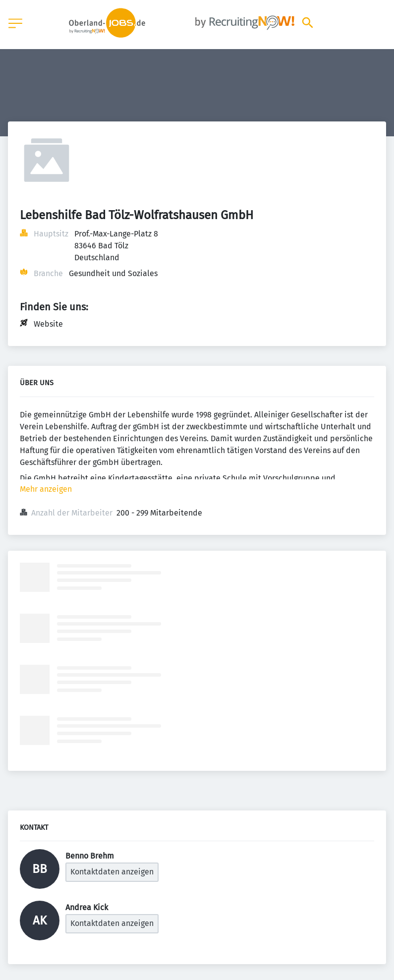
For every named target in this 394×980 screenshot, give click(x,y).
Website (48, 324)
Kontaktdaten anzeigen (112, 872)
